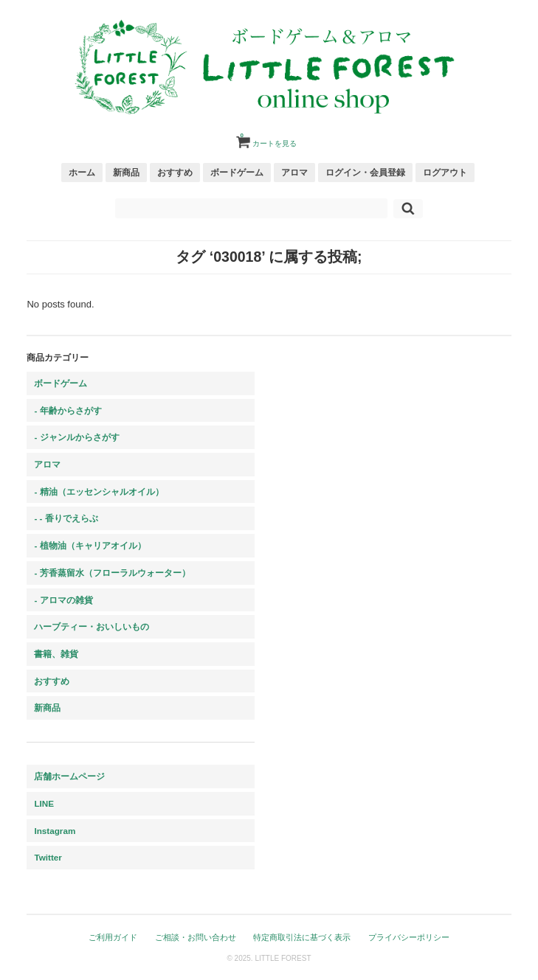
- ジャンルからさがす (76, 437)
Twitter (48, 857)
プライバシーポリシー (409, 937)
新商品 (126, 172)
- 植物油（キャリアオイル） (90, 545)
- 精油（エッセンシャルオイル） (99, 491)
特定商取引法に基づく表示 (302, 937)
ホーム (82, 172)
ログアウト (445, 172)
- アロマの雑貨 (63, 600)
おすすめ (175, 172)
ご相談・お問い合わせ (196, 937)
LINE (44, 803)
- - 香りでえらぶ (66, 518)
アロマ (294, 172)
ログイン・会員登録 (365, 172)
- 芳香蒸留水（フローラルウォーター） (112, 573)
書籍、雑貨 (56, 654)
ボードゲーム (237, 172)
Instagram (55, 831)
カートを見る (269, 138)
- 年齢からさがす (68, 410)
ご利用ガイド (113, 937)
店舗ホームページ (69, 776)
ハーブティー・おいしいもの (92, 626)
